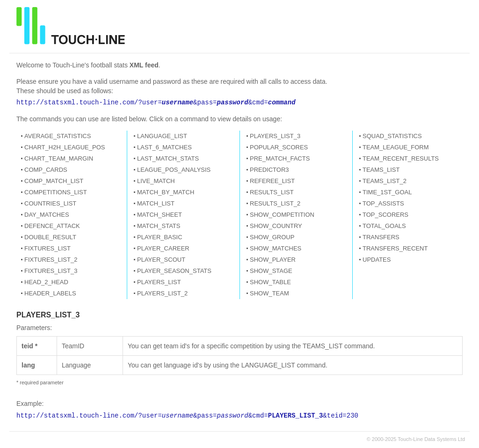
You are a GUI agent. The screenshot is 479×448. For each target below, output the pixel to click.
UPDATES (377, 260)
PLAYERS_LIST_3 (275, 136)
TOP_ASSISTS (383, 203)
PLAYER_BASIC (160, 237)
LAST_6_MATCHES (164, 147)
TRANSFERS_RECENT (395, 248)
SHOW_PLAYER (273, 260)
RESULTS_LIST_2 (275, 203)
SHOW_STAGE (271, 271)
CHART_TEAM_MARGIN (59, 158)
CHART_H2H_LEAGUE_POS (65, 147)
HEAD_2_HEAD (46, 282)
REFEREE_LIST (272, 181)
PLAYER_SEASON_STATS (174, 271)
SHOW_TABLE (270, 282)
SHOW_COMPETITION (282, 215)
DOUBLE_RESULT (50, 237)
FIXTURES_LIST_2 (51, 260)
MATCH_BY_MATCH (166, 192)
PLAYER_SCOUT (161, 260)
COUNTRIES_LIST (50, 203)
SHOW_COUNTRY (276, 226)
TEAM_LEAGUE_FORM (396, 147)
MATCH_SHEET (160, 215)
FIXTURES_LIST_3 (51, 271)
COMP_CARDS (46, 170)
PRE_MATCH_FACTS (280, 158)
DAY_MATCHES (47, 215)
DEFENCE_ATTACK (52, 226)
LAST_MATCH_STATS (168, 158)
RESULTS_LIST (272, 192)
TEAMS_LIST (381, 170)
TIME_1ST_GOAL (387, 192)
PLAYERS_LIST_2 (162, 293)
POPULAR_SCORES (279, 147)
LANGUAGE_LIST (162, 136)
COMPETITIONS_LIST (56, 192)
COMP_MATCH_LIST (54, 181)
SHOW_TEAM (269, 293)
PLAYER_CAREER (163, 248)
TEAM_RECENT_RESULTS (401, 158)
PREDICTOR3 (269, 170)
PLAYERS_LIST (159, 282)
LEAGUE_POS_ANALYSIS (174, 170)
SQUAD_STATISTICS (392, 136)
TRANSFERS (381, 237)
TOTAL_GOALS (384, 226)
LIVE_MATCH (156, 181)
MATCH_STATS (159, 226)
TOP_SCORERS (385, 215)
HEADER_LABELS (50, 293)
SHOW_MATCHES (276, 248)
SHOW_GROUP (272, 237)
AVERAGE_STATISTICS (58, 136)
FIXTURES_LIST (47, 248)
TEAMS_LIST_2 (385, 181)
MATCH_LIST (156, 203)
